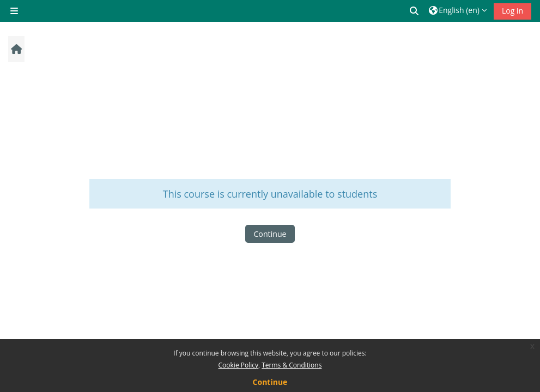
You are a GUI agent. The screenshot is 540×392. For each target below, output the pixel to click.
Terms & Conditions (292, 365)
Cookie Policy (238, 365)
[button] (415, 11)
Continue (270, 234)
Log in (512, 11)
